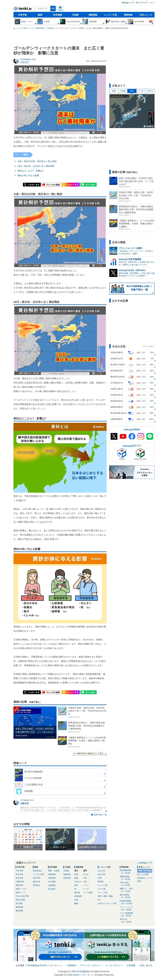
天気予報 (22, 15)
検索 (53, 8)
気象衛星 (67, 874)
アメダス (141, 91)
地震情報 (52, 874)
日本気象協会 (33, 965)
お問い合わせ (146, 965)
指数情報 (93, 15)
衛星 (114, 91)
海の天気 (101, 874)
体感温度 (78, 896)
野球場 (101, 882)
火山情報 (52, 882)
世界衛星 (67, 878)
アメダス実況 (38, 874)
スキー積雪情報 (128, 915)
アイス (86, 885)
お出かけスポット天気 (107, 903)
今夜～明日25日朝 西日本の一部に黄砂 (37, 161)
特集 (139, 881)
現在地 (60, 10)
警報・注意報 (54, 871)
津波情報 (52, 878)
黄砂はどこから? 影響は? (31, 171)
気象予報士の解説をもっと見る (90, 753)
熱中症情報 (128, 896)
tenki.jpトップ (128, 3)
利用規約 (72, 965)
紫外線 (77, 892)
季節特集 (128, 15)
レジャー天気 (111, 15)
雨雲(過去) (37, 871)
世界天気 (19, 874)
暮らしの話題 (143, 874)
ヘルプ (152, 3)
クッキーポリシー (114, 965)
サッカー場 (102, 885)
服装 (76, 878)
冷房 (85, 882)
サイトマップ (141, 3)
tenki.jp (23, 9)
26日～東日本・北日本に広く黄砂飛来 (36, 166)
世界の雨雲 (20, 900)
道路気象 (19, 907)
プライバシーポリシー (91, 965)
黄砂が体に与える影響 (28, 175)
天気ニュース (146, 15)
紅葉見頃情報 (128, 902)
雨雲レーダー (21, 889)
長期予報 (19, 885)
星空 (76, 885)
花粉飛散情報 (128, 872)
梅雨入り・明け (128, 890)
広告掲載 (131, 965)
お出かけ (78, 882)
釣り (100, 900)
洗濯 (76, 874)
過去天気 (37, 882)
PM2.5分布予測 (22, 896)
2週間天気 (20, 882)
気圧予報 (19, 878)
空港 (100, 878)
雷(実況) (36, 885)
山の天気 (101, 871)
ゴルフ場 (101, 889)
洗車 (76, 900)
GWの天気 (128, 884)
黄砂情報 (19, 911)
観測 (40, 15)
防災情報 (58, 15)
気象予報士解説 (145, 871)
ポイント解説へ (22, 155)
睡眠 (76, 903)
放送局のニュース (145, 878)
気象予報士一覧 (100, 815)
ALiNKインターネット (51, 965)
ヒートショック (128, 908)
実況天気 (37, 878)
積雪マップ (20, 892)
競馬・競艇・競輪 (105, 896)
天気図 (75, 15)
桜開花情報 (128, 878)
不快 (85, 878)
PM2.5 (150, 91)
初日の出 (128, 921)
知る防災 (52, 889)
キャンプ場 (102, 892)
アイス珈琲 (88, 892)
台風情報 (52, 885)
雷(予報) (19, 903)
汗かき (86, 874)
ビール (86, 889)
